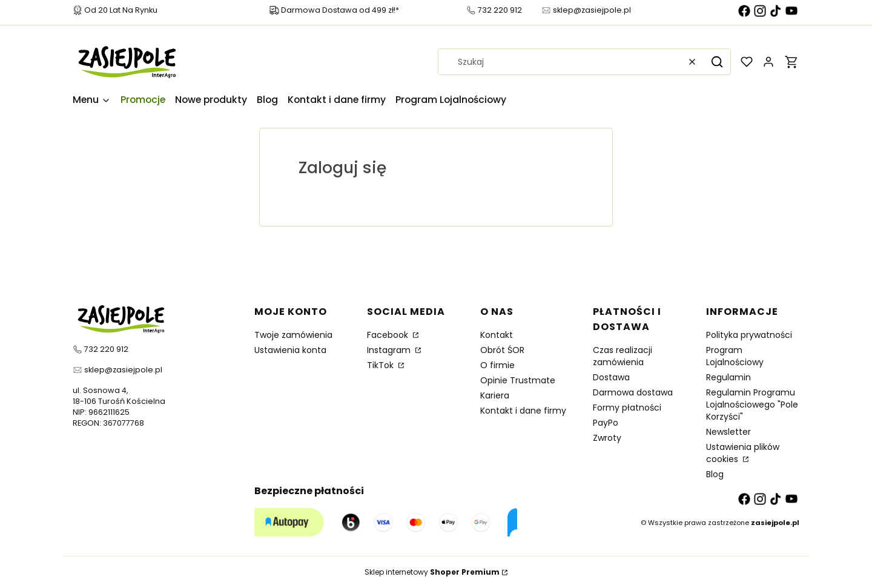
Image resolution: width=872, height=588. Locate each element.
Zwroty (607, 438)
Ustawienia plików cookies (743, 453)
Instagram (390, 350)
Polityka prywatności (749, 335)
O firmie (497, 365)
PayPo (606, 423)
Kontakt (497, 335)
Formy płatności (627, 408)
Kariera (495, 395)
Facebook (389, 335)
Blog (715, 474)
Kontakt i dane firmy (523, 411)
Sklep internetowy (432, 572)
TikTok (381, 365)
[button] (717, 62)
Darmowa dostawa (633, 392)
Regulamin (728, 377)
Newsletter (728, 432)
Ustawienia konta (290, 350)
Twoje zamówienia (293, 335)
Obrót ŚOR (502, 350)
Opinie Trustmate (518, 380)
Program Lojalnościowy (735, 356)
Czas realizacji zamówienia (623, 356)
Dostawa (611, 377)
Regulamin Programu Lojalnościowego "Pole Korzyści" (752, 405)
